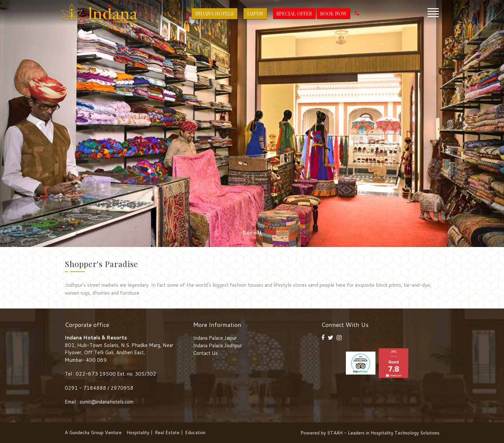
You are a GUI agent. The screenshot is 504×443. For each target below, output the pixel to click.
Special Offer (294, 13)
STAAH (335, 433)
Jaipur (255, 13)
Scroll (252, 233)
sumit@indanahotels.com (107, 402)
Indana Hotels (215, 13)
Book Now (334, 13)
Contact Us (205, 353)
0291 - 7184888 (86, 388)
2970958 (122, 388)
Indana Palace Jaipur (215, 338)
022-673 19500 (96, 374)
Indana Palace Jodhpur (217, 345)
